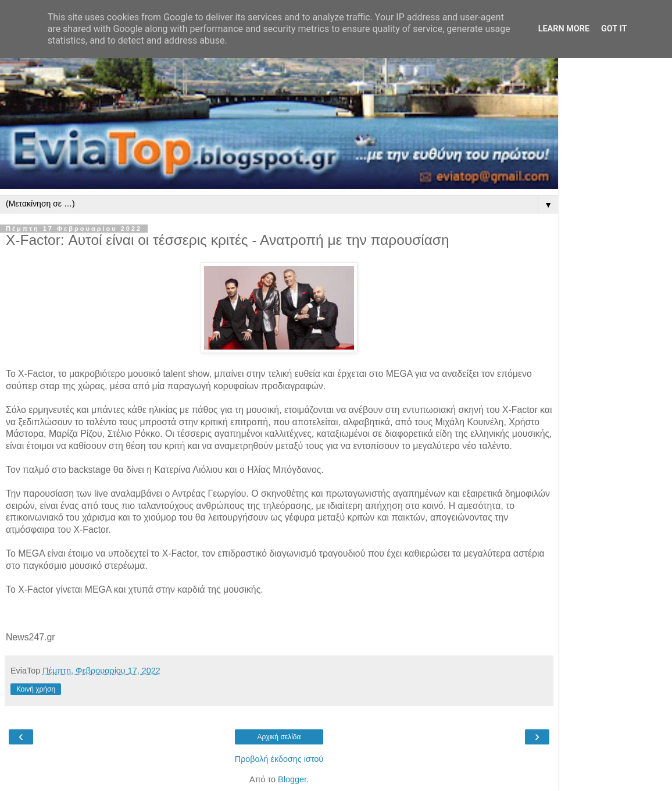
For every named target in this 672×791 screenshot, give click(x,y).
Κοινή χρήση (36, 689)
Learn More (564, 29)
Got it (614, 29)
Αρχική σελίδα (279, 737)
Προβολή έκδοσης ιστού (279, 759)
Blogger (292, 779)
